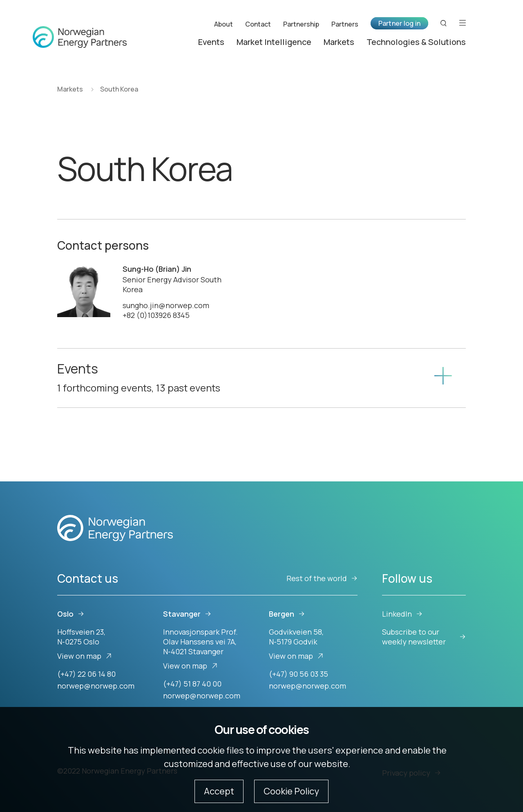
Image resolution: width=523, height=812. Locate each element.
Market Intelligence (274, 42)
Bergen (287, 614)
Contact (258, 24)
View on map (85, 656)
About (224, 24)
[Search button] (444, 23)
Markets (339, 42)
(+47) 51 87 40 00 (192, 684)
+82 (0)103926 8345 (156, 315)
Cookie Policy (291, 791)
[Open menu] (463, 23)
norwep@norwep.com (96, 686)
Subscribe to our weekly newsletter (424, 637)
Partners (345, 24)
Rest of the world (322, 578)
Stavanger (187, 614)
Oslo (71, 614)
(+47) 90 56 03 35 (298, 674)
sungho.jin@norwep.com (166, 305)
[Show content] (443, 378)
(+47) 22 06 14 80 (86, 674)
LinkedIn (402, 614)
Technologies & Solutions (416, 42)
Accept (219, 791)
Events (211, 42)
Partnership (301, 24)
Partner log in (399, 23)
